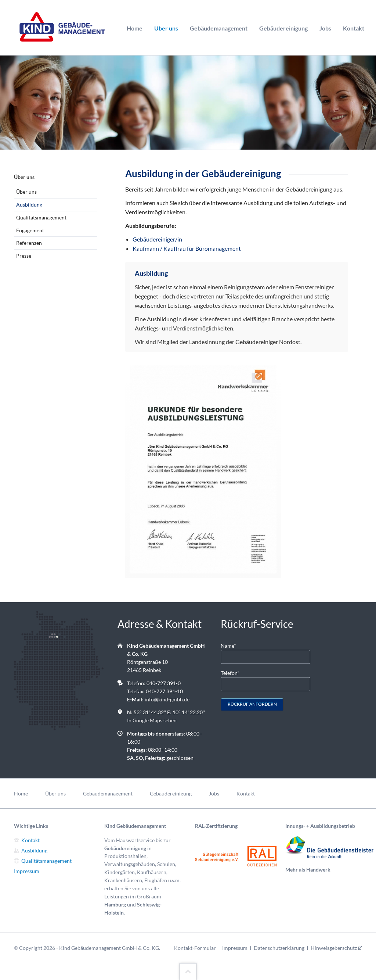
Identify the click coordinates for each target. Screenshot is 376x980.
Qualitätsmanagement (41, 217)
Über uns (166, 28)
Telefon (232, 673)
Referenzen (29, 243)
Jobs (325, 28)
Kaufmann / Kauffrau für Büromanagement (187, 248)
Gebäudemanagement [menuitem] (108, 793)
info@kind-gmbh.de (167, 699)
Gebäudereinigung (283, 28)
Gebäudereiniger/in (157, 239)
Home (135, 28)
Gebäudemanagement (219, 28)
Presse (24, 256)
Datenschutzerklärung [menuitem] (279, 948)
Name (232, 645)
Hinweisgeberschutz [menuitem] (334, 948)
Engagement (30, 230)
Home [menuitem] (21, 793)
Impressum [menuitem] (235, 948)
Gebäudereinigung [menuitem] (171, 793)
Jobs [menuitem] (214, 793)
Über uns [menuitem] (55, 793)
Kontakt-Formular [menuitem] (195, 948)
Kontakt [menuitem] (246, 793)
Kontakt (354, 28)
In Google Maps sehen (152, 720)
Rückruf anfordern (252, 704)
